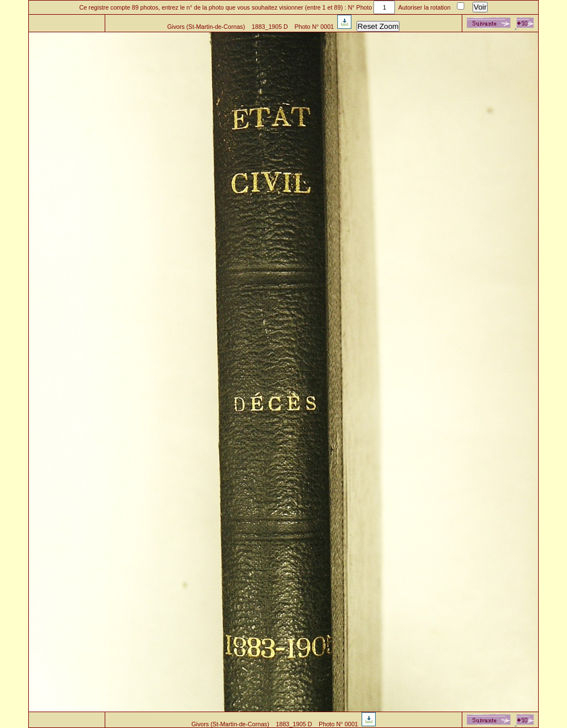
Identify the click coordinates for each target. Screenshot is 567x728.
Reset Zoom (378, 26)
